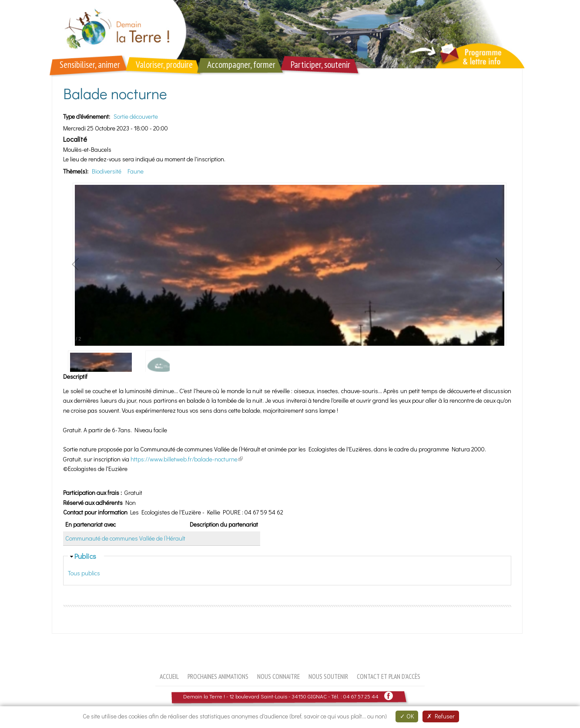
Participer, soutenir (320, 65)
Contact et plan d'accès (389, 676)
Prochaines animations (218, 676)
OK (407, 716)
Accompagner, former (241, 65)
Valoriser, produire (164, 65)
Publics (85, 556)
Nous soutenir (328, 676)
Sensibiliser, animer (90, 65)
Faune (136, 171)
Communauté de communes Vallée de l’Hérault (125, 538)
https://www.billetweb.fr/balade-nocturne (187, 459)
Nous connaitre (278, 676)
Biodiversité (107, 171)
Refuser (441, 716)
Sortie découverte (136, 116)
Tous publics (84, 573)
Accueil (169, 676)
